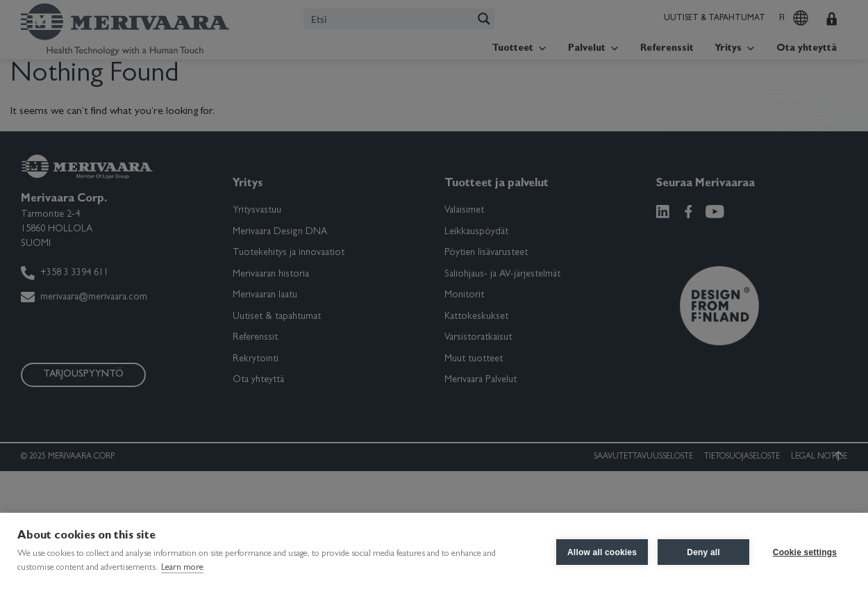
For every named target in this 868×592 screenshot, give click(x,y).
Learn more (182, 568)
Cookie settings (805, 552)
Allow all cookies (602, 552)
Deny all (703, 552)
